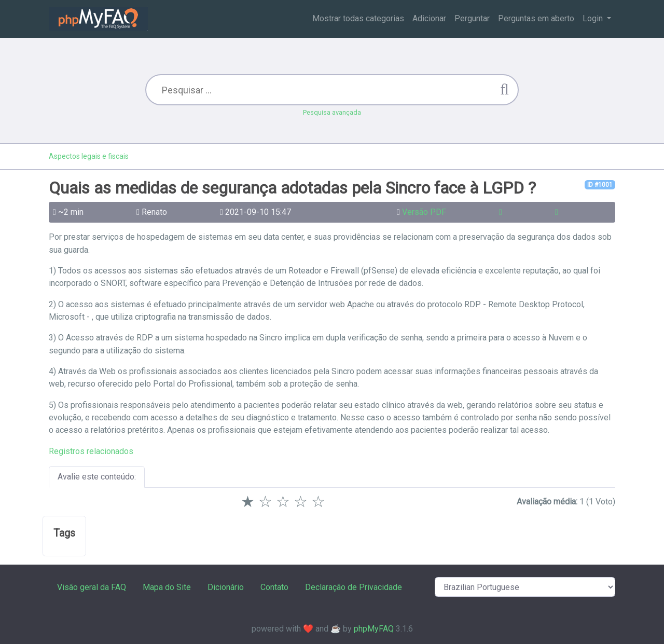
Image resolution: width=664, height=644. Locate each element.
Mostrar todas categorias (358, 18)
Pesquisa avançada (332, 112)
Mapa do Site (167, 587)
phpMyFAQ (374, 629)
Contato (274, 587)
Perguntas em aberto (536, 18)
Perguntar (472, 18)
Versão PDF (424, 212)
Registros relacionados (91, 451)
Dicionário (226, 587)
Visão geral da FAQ (92, 587)
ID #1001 (600, 185)
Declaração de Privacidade (354, 587)
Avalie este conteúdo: (97, 477)
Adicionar (429, 18)
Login (594, 18)
